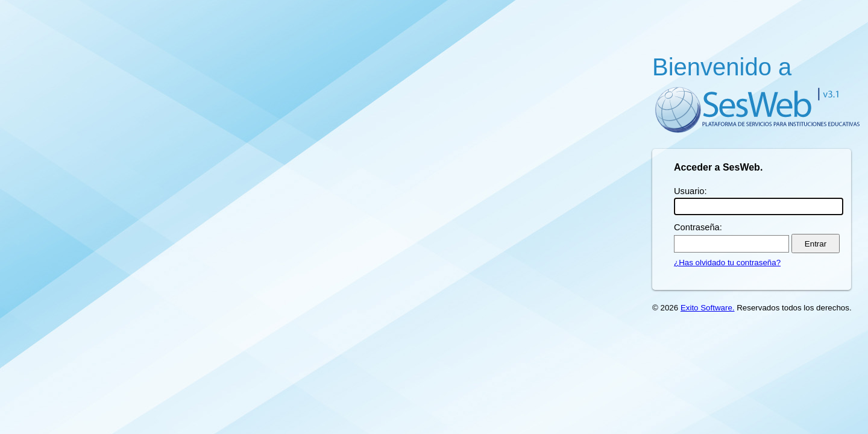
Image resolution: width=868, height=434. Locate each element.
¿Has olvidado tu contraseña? (727, 263)
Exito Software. (708, 308)
